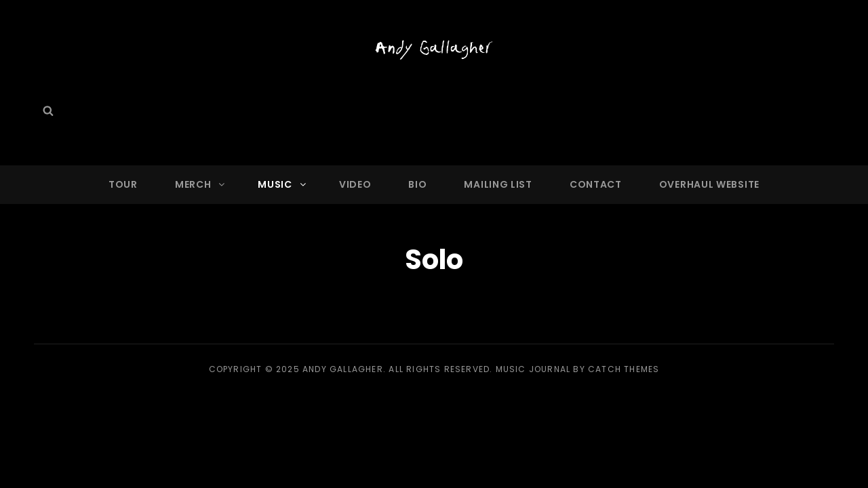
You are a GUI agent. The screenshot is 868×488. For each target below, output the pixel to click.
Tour (123, 184)
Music (283, 184)
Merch (201, 184)
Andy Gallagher (343, 369)
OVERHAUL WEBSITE (709, 184)
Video (355, 184)
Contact (596, 184)
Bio (417, 184)
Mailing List (498, 184)
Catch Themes (624, 369)
